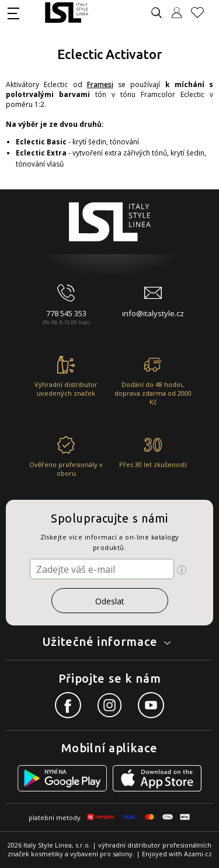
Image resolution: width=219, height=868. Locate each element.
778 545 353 (66, 313)
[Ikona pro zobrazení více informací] (182, 570)
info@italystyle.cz (153, 313)
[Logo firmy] (66, 13)
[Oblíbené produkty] (202, 13)
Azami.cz (198, 854)
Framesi (100, 84)
